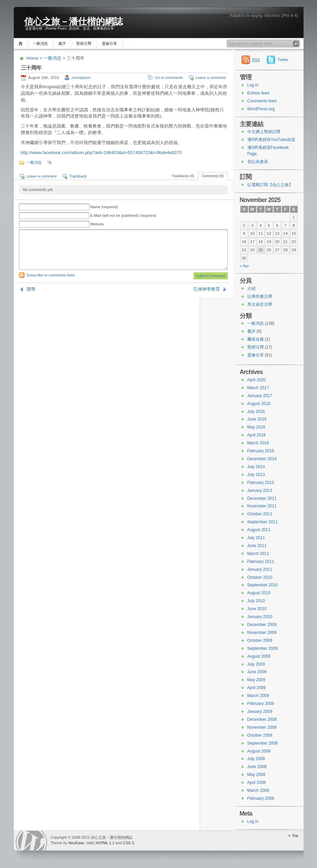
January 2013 (260, 491)
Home (22, 44)
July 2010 (256, 601)
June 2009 (257, 672)
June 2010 (257, 609)
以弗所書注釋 (260, 296)
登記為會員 (258, 162)
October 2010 (260, 577)
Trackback (78, 176)
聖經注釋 (84, 43)
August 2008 (259, 751)
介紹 (251, 289)
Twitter (283, 60)
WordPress (31, 841)
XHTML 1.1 (105, 843)
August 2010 (259, 593)
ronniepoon (81, 78)
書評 (62, 43)
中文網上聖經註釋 (264, 132)
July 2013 (256, 475)
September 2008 (263, 743)
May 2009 (256, 680)
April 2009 (257, 688)
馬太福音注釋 (260, 304)
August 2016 (259, 404)
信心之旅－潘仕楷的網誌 (73, 21)
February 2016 (261, 451)
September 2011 (263, 522)
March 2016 (258, 443)
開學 (31, 289)
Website (97, 224)
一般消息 (40, 43)
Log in (253, 85)
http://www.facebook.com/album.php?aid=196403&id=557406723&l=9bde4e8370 (101, 153)
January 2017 (260, 396)
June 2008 (257, 767)
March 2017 (258, 388)
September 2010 (263, 585)
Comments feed (262, 101)
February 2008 (261, 798)
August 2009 (259, 656)
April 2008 (257, 783)
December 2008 (262, 719)
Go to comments (169, 78)
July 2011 (256, 538)
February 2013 (261, 483)
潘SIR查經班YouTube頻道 (271, 140)
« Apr (244, 266)
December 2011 (262, 498)
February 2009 (261, 704)
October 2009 (260, 640)
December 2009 (262, 625)
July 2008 (256, 759)
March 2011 (258, 554)
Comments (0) (213, 176)
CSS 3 (128, 843)
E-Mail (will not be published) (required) (123, 215)
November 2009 (262, 633)
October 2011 (260, 514)
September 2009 (263, 648)
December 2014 (262, 459)
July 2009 (256, 664)
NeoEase (76, 843)
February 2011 (261, 562)
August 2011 (259, 530)
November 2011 (262, 506)
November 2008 (262, 727)
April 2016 (257, 435)
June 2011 (257, 546)
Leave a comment (211, 78)
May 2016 (256, 427)
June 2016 (257, 419)
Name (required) (104, 207)
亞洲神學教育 (207, 289)
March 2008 (258, 790)
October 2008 (260, 735)
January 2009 (260, 711)
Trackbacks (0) (183, 176)
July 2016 (256, 412)
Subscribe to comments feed (51, 275)
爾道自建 (256, 339)
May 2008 (256, 775)
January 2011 (260, 569)
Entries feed (258, 93)
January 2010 (260, 617)
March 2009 (258, 696)
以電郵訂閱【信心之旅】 (270, 185)
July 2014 (256, 467)
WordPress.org (261, 109)
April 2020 (257, 380)
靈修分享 (109, 43)
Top (295, 836)
